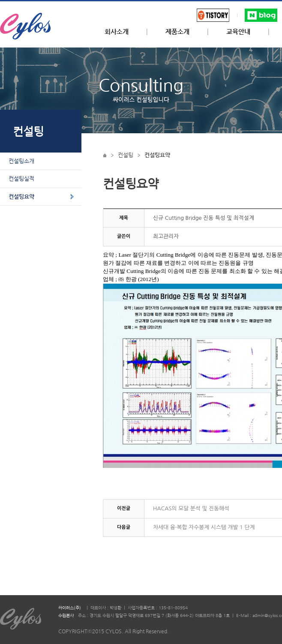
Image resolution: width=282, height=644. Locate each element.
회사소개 (117, 32)
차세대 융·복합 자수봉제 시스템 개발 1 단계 (204, 527)
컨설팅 (126, 155)
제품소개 (177, 32)
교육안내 (238, 32)
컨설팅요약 (21, 196)
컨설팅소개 (21, 161)
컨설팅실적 (21, 178)
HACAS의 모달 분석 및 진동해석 (191, 508)
